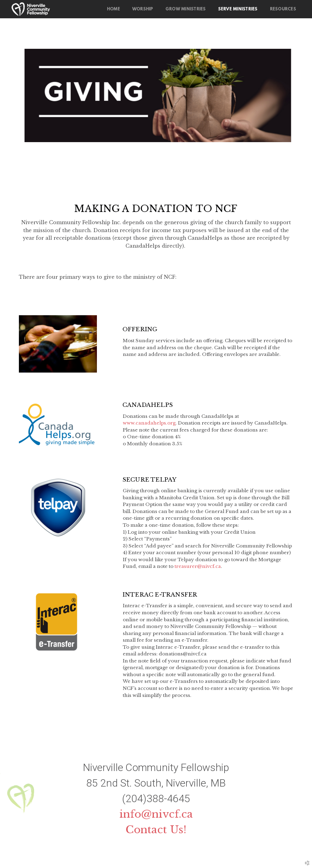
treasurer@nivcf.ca (198, 566)
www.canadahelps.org (149, 423)
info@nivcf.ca (156, 814)
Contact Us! (156, 830)
